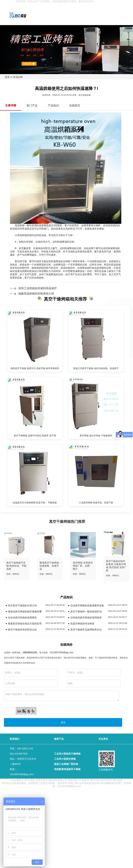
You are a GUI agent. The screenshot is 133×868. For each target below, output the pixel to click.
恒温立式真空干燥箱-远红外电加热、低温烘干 (96, 368)
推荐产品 (59, 739)
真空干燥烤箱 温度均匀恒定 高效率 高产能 (35, 436)
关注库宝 (103, 739)
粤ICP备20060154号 (101, 780)
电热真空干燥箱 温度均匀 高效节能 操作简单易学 (35, 368)
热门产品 (32, 105)
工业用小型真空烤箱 (65, 759)
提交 (63, 722)
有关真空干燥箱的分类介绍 (22, 605)
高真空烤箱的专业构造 (82, 624)
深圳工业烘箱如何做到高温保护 (38, 288)
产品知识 (53, 105)
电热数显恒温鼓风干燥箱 (67, 769)
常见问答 (18, 77)
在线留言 (75, 105)
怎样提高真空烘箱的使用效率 (86, 618)
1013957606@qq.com (62, 652)
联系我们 (15, 739)
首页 (7, 77)
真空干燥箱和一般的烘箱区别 (86, 612)
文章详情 (11, 105)
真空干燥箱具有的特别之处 (22, 630)
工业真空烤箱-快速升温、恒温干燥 (96, 503)
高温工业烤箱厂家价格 (66, 764)
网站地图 (118, 780)
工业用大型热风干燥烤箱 (67, 754)
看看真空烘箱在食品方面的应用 (25, 624)
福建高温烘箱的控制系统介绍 (36, 294)
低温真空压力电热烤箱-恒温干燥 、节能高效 (35, 503)
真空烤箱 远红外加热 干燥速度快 (96, 436)
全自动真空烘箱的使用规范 (22, 618)
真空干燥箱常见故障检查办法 (86, 630)
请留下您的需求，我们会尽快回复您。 (61, 696)
